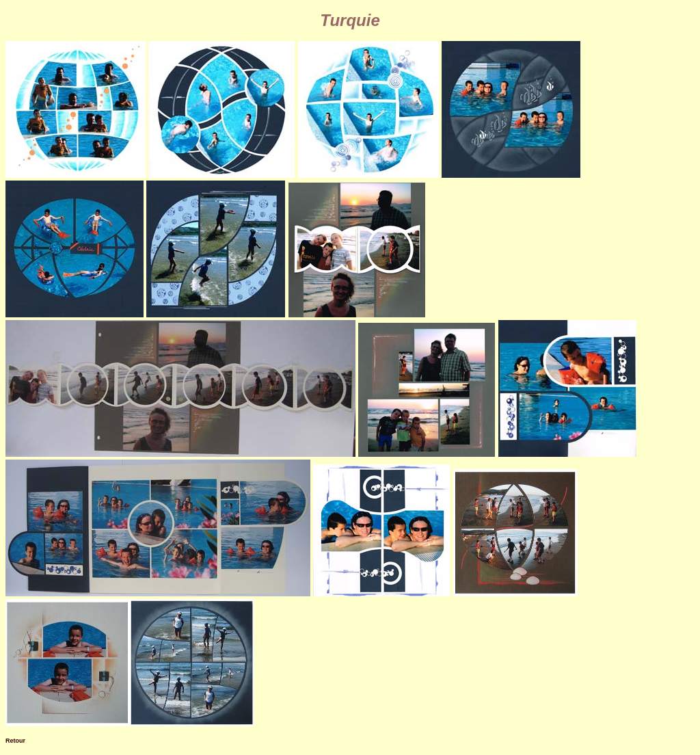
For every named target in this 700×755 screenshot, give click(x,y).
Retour (15, 741)
